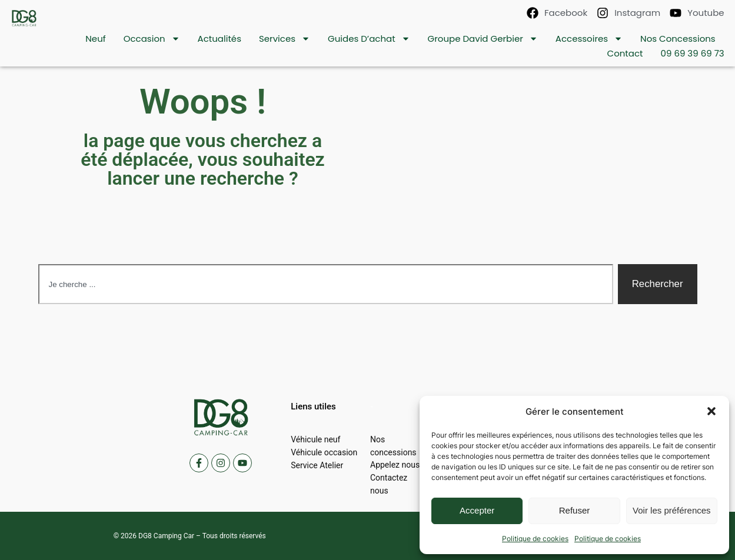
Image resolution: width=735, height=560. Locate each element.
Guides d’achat (369, 39)
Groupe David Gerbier (483, 39)
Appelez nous (395, 465)
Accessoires (589, 39)
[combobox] (326, 284)
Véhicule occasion (324, 452)
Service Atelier (317, 465)
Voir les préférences (672, 510)
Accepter (477, 510)
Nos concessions (678, 39)
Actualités (219, 39)
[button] (711, 411)
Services (285, 39)
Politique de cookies (535, 539)
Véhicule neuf (315, 439)
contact (625, 53)
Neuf (95, 39)
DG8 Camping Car (166, 536)
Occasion (152, 39)
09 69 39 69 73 (693, 53)
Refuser (575, 510)
